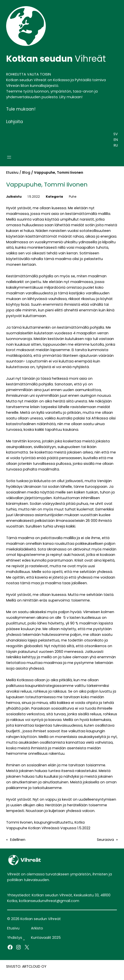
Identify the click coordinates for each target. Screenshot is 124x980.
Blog (26, 172)
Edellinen (18, 840)
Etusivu (12, 172)
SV (116, 134)
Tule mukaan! (21, 109)
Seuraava (105, 840)
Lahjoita (15, 122)
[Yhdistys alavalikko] (24, 940)
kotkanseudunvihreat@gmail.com (49, 901)
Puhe (73, 197)
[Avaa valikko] (9, 157)
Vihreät (56, 59)
